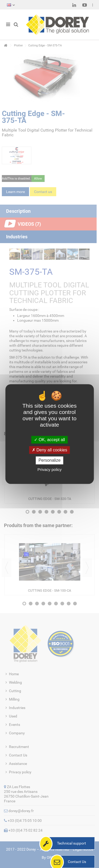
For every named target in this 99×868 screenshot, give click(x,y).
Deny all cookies (50, 450)
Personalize (50, 460)
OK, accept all (49, 440)
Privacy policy (50, 469)
